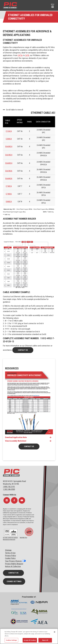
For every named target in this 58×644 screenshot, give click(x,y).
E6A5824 (9, 155)
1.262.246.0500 (9, 489)
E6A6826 (9, 179)
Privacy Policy (11, 556)
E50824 (9, 139)
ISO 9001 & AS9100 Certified (10, 538)
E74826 (9, 194)
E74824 (9, 186)
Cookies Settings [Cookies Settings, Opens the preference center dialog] (11, 640)
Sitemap (8, 550)
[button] (53, 6)
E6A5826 (9, 171)
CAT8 (27, 55)
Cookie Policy (10, 558)
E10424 (9, 131)
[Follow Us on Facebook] (14, 500)
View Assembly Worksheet (16, 441)
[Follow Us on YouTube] (22, 500)
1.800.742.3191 (9, 487)
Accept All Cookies (30, 640)
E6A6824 (9, 163)
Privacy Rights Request (14, 564)
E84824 (9, 202)
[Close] (55, 632)
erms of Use (11, 553)
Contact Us (29, 446)
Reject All (45, 640)
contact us (23, 350)
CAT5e (20, 55)
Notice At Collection (13, 566)
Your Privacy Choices (14, 561)
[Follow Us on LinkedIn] (7, 500)
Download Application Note (16, 437)
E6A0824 (9, 146)
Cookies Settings (14, 581)
